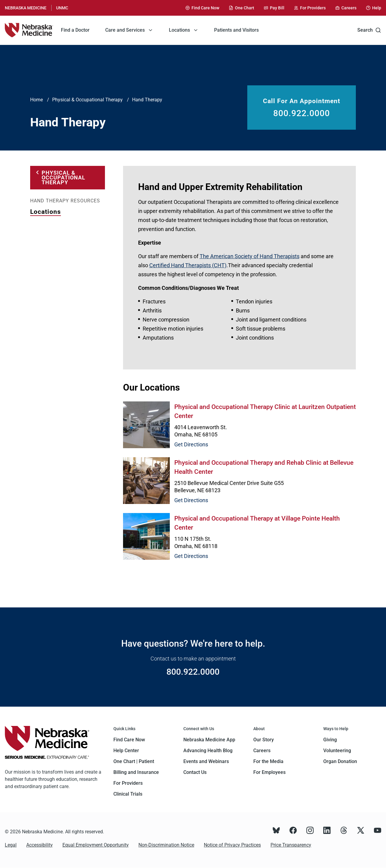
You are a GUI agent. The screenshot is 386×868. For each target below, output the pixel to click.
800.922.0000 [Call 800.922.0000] (302, 113)
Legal (11, 845)
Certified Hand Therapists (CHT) (188, 265)
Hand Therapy (147, 100)
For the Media (268, 761)
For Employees (269, 772)
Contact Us (195, 772)
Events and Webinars (206, 761)
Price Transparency (291, 845)
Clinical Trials (128, 794)
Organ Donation (340, 761)
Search (369, 30)
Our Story (264, 740)
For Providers (128, 783)
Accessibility (40, 845)
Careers (262, 751)
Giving (330, 740)
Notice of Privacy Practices (232, 845)
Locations (46, 212)
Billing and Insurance (136, 772)
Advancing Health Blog (208, 751)
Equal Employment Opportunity (96, 845)
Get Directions (191, 444)
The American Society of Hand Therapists (250, 256)
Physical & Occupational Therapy (87, 100)
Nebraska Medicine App (209, 740)
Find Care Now (129, 740)
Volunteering (337, 751)
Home (36, 100)
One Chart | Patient (134, 761)
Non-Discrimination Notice (166, 845)
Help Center (126, 751)
